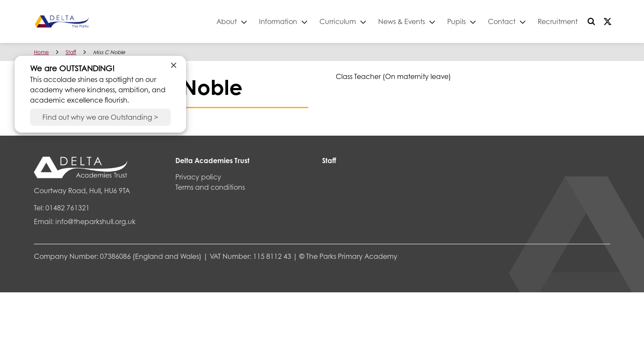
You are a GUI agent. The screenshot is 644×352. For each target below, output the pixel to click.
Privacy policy (198, 177)
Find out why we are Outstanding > (100, 117)
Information (278, 21)
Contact (502, 21)
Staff (71, 52)
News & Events (402, 21)
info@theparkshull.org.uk (95, 221)
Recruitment (558, 21)
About (227, 21)
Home (41, 52)
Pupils (456, 21)
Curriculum (338, 21)
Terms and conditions (210, 187)
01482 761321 (68, 208)
